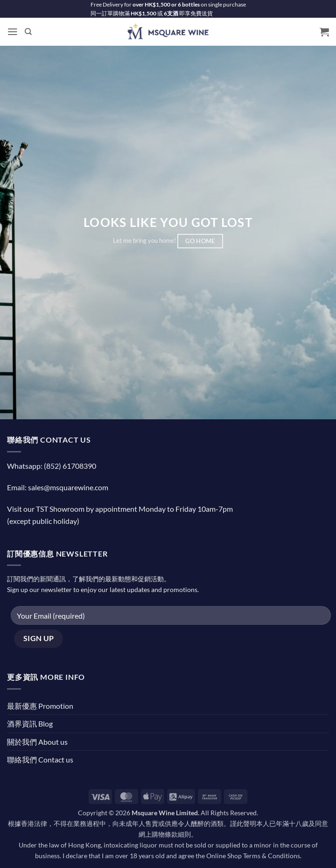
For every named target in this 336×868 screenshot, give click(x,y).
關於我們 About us (37, 742)
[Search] (28, 32)
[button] (13, 32)
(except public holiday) (43, 521)
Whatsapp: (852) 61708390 (52, 466)
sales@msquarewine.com (68, 487)
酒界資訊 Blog (30, 723)
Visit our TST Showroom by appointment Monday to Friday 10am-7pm (120, 509)
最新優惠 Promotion (40, 706)
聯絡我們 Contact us (40, 759)
